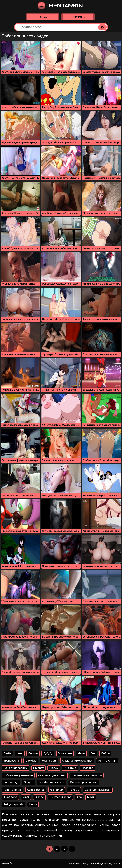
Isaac (20, 753)
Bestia (7, 753)
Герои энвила (13, 790)
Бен (93, 753)
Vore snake (65, 753)
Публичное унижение (18, 775)
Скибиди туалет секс (52, 775)
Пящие (28, 783)
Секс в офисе (36, 790)
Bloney (54, 768)
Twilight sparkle (13, 804)
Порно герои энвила (84, 783)
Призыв (74, 790)
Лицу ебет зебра (60, 797)
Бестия (33, 753)
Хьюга (33, 804)
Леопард (88, 768)
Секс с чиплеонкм (16, 768)
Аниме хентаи (107, 761)
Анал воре (10, 797)
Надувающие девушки (87, 775)
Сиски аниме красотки (77, 761)
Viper (26, 797)
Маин (81, 753)
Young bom (49, 761)
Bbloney (38, 768)
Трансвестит (12, 761)
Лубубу (48, 753)
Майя (91, 797)
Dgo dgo (31, 761)
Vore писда (11, 783)
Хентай (7, 864)
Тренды (43, 17)
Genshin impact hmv (52, 783)
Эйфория (70, 768)
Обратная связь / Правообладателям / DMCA (94, 864)
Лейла (105, 753)
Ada (79, 797)
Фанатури (57, 790)
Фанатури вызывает (98, 790)
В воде (39, 797)
